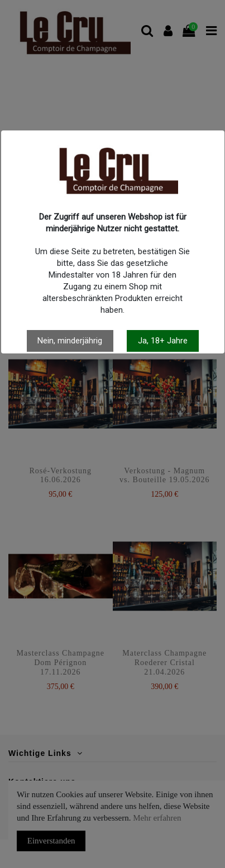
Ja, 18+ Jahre (163, 341)
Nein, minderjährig (70, 341)
